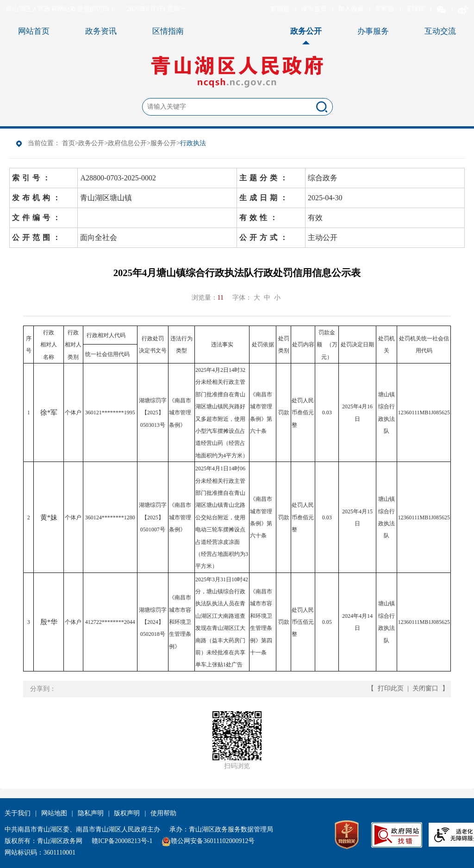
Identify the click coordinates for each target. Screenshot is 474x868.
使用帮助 (163, 813)
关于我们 (18, 813)
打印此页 (391, 688)
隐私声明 (91, 813)
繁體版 (280, 9)
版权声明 (127, 813)
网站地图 (54, 813)
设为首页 (314, 9)
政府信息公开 (127, 143)
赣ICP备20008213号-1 (122, 841)
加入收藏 (351, 9)
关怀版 (385, 9)
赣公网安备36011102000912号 (213, 841)
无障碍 (415, 9)
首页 (69, 143)
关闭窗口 (425, 688)
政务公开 (91, 143)
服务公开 (163, 143)
